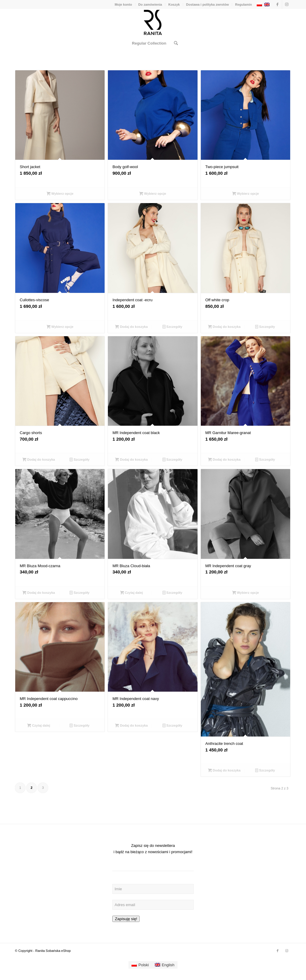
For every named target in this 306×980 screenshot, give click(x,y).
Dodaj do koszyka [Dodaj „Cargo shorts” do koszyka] (39, 459)
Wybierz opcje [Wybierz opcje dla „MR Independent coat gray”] (246, 593)
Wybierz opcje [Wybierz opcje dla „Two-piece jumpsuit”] (246, 194)
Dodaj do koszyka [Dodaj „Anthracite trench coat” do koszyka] (224, 770)
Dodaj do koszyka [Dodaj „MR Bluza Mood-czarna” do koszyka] (39, 593)
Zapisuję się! (126, 919)
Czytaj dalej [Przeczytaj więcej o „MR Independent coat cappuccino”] (39, 725)
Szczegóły (172, 327)
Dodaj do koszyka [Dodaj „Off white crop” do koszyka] (224, 327)
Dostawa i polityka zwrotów (208, 4)
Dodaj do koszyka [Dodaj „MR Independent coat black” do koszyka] (131, 459)
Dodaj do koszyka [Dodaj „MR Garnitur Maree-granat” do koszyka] (224, 459)
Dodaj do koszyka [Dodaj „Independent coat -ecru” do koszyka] (131, 327)
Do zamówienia (150, 4)
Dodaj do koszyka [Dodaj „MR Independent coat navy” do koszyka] (131, 725)
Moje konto (123, 4)
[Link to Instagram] (287, 4)
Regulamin (244, 4)
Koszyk (174, 4)
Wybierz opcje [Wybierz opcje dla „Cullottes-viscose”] (60, 327)
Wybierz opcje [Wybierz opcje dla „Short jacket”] (60, 194)
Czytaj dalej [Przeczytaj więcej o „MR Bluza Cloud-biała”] (132, 593)
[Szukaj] (174, 43)
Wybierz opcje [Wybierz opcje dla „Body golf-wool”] (153, 194)
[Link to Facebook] (277, 4)
